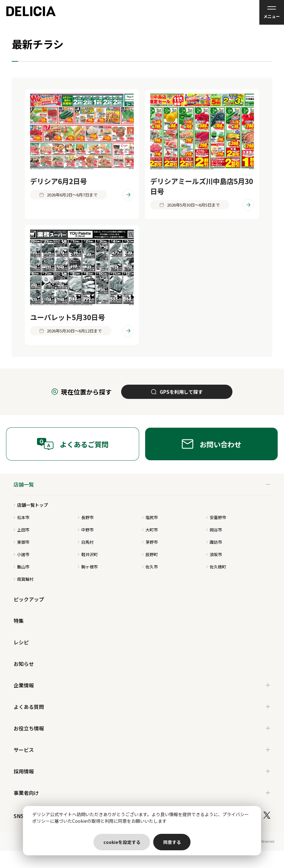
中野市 (86, 530)
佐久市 (150, 567)
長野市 (86, 517)
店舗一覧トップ (31, 505)
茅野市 (150, 542)
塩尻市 (150, 517)
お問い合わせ (212, 444)
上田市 (22, 530)
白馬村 (86, 542)
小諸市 (22, 554)
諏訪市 (214, 542)
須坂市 (214, 554)
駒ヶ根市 (88, 567)
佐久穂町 (216, 567)
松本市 (22, 517)
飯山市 (22, 567)
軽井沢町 (88, 554)
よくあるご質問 (73, 444)
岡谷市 (214, 530)
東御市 (22, 542)
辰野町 (150, 554)
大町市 (150, 530)
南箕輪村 (24, 579)
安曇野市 (216, 517)
